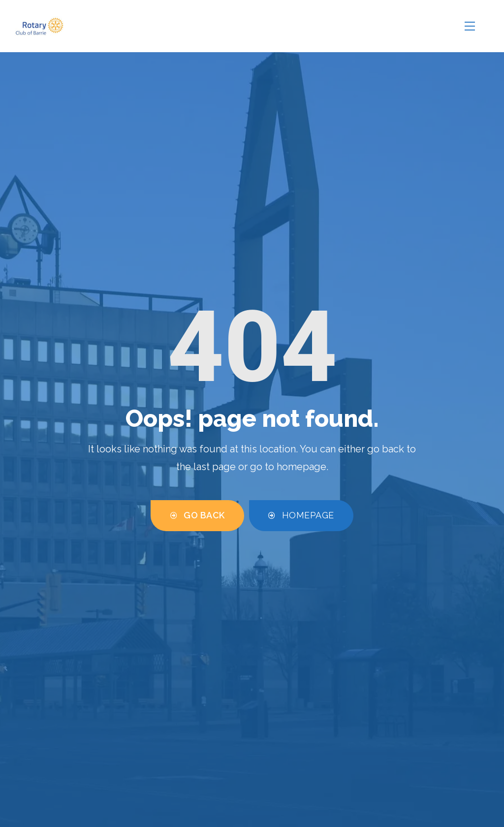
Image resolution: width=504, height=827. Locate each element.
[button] (197, 515)
